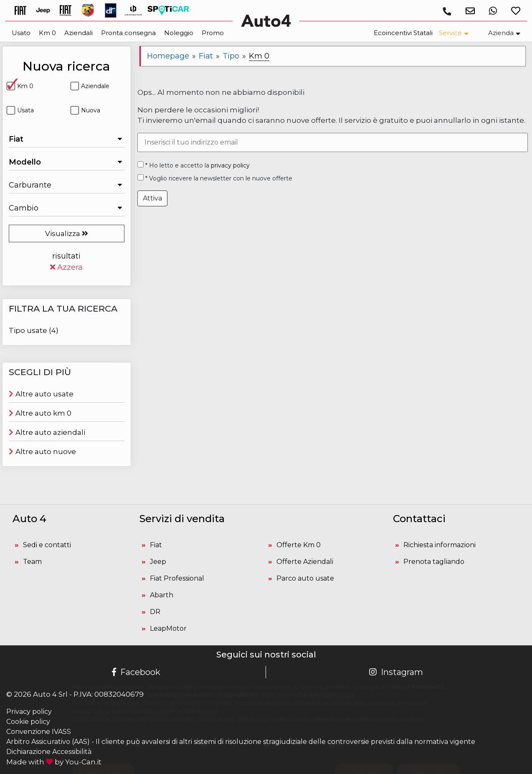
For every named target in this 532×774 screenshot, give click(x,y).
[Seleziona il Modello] (67, 162)
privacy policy (230, 165)
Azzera (66, 267)
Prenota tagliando (434, 562)
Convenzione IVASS (39, 732)
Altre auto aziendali (47, 432)
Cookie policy (28, 722)
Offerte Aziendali (305, 562)
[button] (467, 11)
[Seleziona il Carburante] (67, 185)
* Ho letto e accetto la (194, 165)
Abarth (162, 595)
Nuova (85, 110)
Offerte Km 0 (299, 545)
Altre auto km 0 (40, 413)
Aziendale (90, 86)
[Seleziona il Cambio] (67, 208)
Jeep (158, 562)
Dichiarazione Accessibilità (49, 752)
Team (32, 562)
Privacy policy (29, 712)
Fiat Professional (177, 578)
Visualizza (67, 233)
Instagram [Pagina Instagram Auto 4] (396, 672)
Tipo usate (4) (34, 330)
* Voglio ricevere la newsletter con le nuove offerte (215, 178)
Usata (20, 110)
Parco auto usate (305, 578)
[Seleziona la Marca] (67, 139)
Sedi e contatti (47, 545)
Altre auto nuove (42, 452)
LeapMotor (168, 628)
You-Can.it (83, 762)
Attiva (152, 198)
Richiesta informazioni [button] (440, 545)
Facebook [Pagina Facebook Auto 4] (136, 672)
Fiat (156, 545)
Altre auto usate (41, 394)
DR (155, 612)
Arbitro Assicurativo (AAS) (48, 742)
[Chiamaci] (447, 11)
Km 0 (20, 86)
